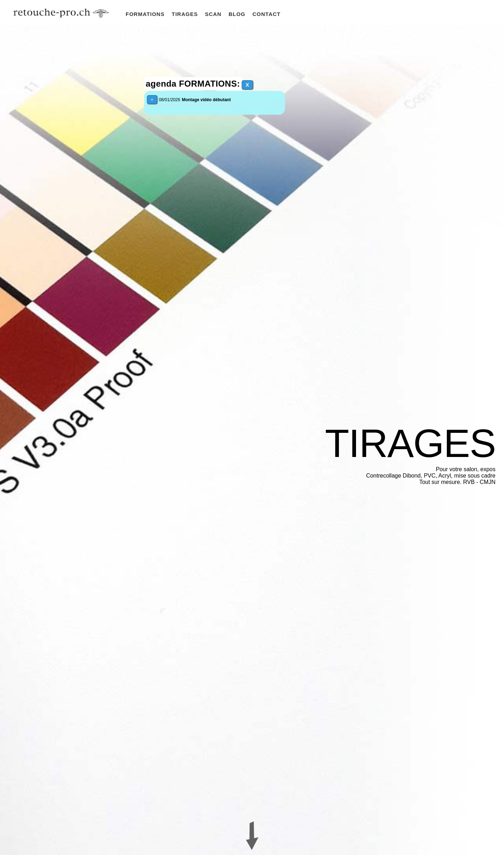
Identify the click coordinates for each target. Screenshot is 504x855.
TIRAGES (185, 14)
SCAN (213, 14)
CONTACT (266, 14)
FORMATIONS (145, 14)
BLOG (237, 14)
